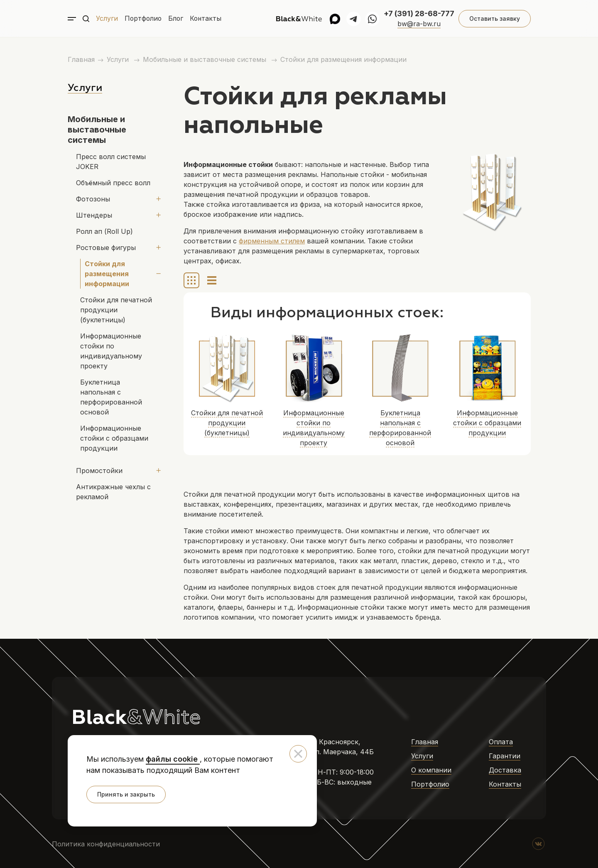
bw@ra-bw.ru (419, 24)
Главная (81, 59)
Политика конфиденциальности (106, 844)
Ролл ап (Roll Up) (104, 231)
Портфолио (144, 19)
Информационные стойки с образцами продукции (114, 438)
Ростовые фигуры (106, 248)
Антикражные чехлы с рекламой (113, 492)
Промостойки (99, 471)
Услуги (107, 19)
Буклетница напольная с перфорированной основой (111, 397)
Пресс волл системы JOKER (111, 162)
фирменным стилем (272, 241)
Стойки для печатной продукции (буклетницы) (116, 310)
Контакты (208, 19)
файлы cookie (173, 759)
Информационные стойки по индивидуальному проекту (111, 351)
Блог (177, 19)
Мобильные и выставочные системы (206, 59)
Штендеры (94, 215)
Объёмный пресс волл (113, 183)
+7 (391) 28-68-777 (419, 13)
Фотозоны (93, 199)
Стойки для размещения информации (343, 59)
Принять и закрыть (126, 794)
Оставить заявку (494, 18)
